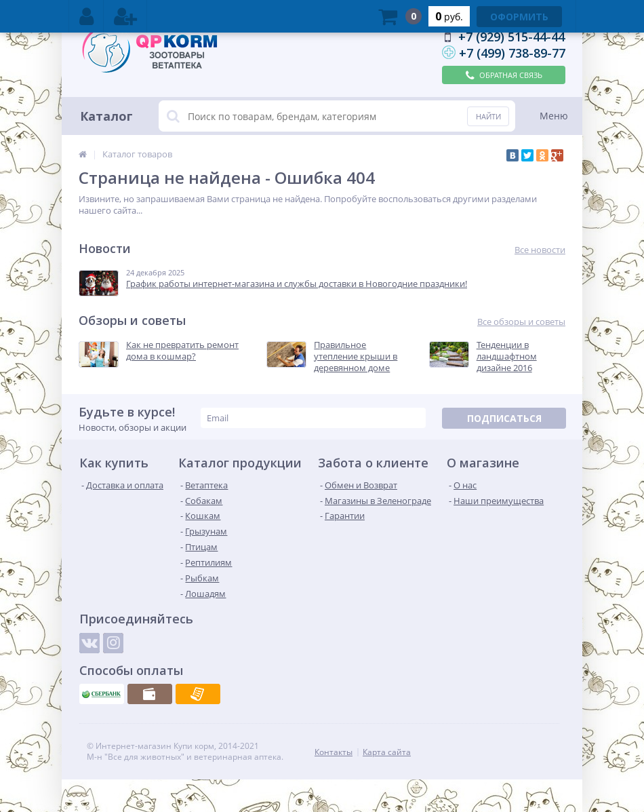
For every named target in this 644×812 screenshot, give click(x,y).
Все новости (540, 250)
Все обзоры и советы (521, 322)
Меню (554, 116)
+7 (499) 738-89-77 (512, 53)
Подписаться (504, 418)
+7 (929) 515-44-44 (511, 37)
